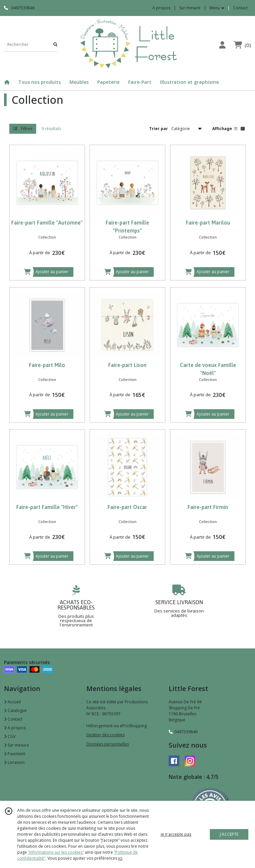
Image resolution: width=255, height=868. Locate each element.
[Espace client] (222, 45)
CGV (10, 736)
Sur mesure (16, 745)
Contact (240, 8)
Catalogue (15, 710)
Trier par (159, 129)
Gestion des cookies (105, 735)
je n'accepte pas (176, 834)
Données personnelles (108, 744)
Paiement (15, 754)
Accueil (12, 702)
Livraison (14, 762)
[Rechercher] (55, 45)
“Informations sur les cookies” (56, 852)
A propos (15, 728)
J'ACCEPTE (229, 834)
